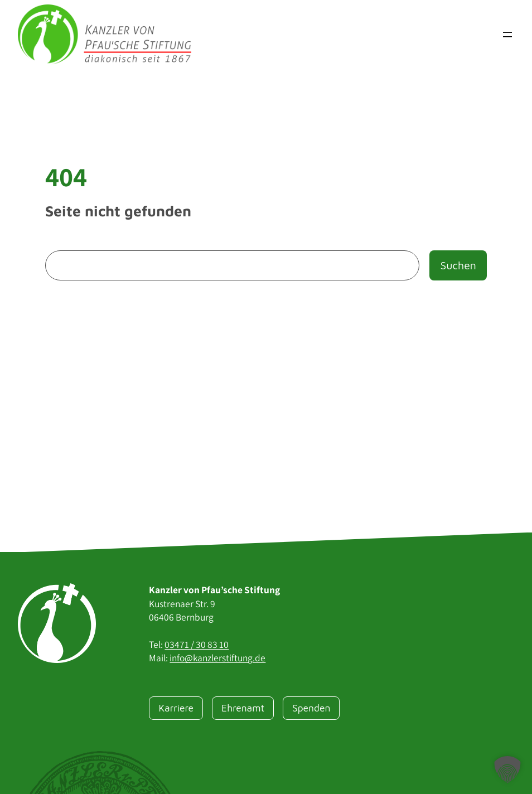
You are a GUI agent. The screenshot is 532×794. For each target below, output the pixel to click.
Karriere (176, 708)
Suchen (458, 265)
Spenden (311, 708)
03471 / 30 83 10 (197, 644)
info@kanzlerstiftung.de (217, 658)
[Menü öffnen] (507, 35)
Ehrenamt (243, 708)
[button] (507, 769)
